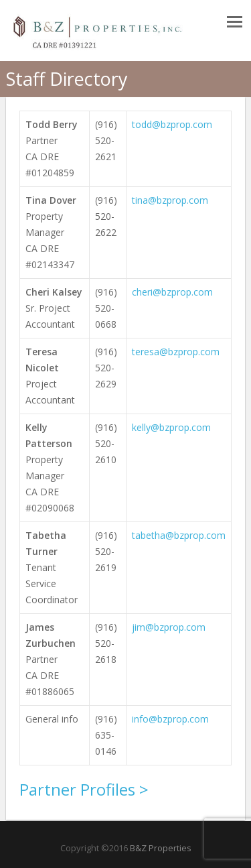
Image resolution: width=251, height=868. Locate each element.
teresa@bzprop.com (176, 352)
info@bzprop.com (170, 719)
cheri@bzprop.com (172, 292)
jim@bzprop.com (169, 627)
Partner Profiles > (84, 789)
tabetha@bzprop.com (179, 535)
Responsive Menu (235, 22)
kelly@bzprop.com (171, 427)
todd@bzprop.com (172, 124)
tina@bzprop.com (170, 200)
